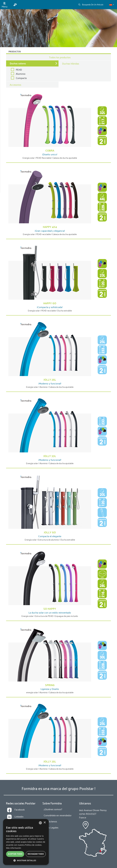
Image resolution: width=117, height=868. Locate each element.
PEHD (19, 70)
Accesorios (15, 85)
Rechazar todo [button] (36, 854)
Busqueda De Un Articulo (91, 4)
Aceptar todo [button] (15, 854)
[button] (112, 5)
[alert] (26, 842)
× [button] (45, 823)
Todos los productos (60, 57)
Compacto (21, 78)
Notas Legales (51, 827)
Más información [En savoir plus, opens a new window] (14, 848)
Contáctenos (50, 821)
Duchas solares (18, 63)
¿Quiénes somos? (53, 809)
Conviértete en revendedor (58, 815)
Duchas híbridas (71, 63)
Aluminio (21, 74)
